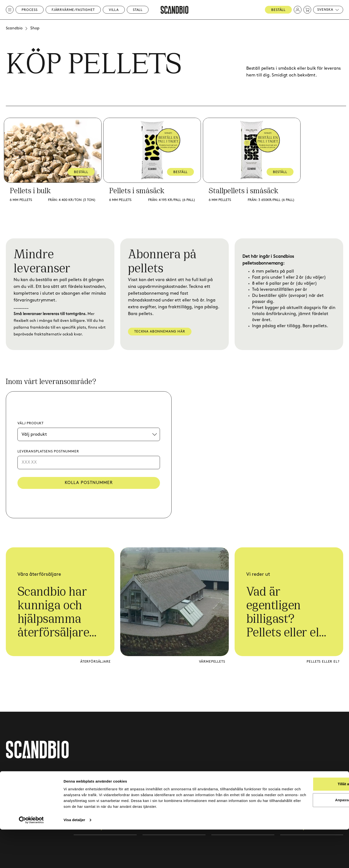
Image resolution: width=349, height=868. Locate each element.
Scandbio (14, 28)
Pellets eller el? (323, 662)
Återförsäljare (95, 662)
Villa (114, 10)
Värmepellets (212, 662)
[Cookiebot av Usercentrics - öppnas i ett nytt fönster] (31, 859)
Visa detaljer (74, 858)
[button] (298, 10)
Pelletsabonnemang (230, 776)
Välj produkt (31, 423)
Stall (138, 10)
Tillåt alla (309, 817)
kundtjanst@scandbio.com (31, 797)
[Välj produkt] (89, 434)
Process (30, 10)
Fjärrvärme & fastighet (95, 789)
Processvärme (86, 776)
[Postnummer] (89, 463)
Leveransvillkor (294, 776)
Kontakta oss (154, 776)
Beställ (278, 10)
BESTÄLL (83, 172)
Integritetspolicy (295, 789)
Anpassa (309, 833)
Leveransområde (227, 789)
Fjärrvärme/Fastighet (73, 10)
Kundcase (151, 789)
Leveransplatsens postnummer (48, 451)
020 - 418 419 (17, 804)
